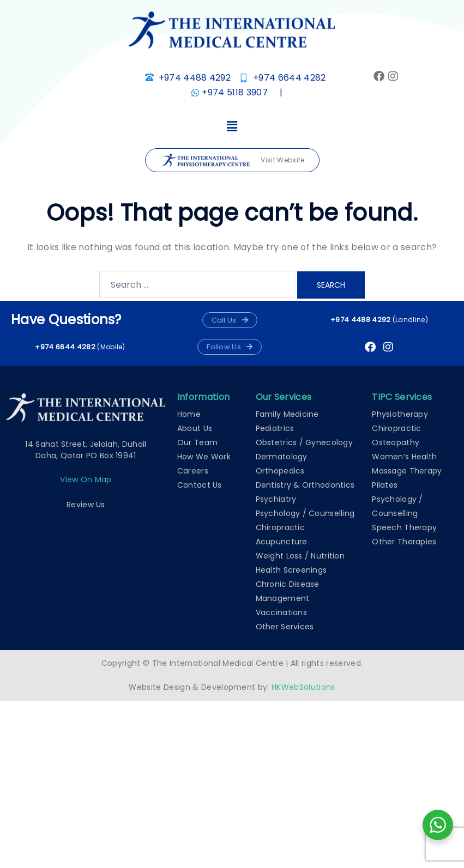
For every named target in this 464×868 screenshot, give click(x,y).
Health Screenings (291, 570)
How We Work (204, 457)
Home (189, 414)
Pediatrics (275, 428)
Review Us (86, 505)
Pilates (385, 485)
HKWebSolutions (303, 687)
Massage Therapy (407, 471)
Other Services (285, 627)
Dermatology (282, 457)
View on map (86, 479)
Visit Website (233, 160)
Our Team (197, 442)
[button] (232, 127)
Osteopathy (396, 442)
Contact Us (200, 485)
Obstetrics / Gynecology (304, 442)
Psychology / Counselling (305, 513)
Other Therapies (404, 542)
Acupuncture (282, 542)
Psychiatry (276, 499)
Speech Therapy (404, 527)
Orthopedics (280, 471)
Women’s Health (404, 457)
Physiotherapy (400, 414)
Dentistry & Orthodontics (305, 485)
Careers (193, 471)
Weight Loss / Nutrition (300, 556)
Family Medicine (287, 414)
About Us (195, 428)
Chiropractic (280, 527)
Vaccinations (281, 612)
